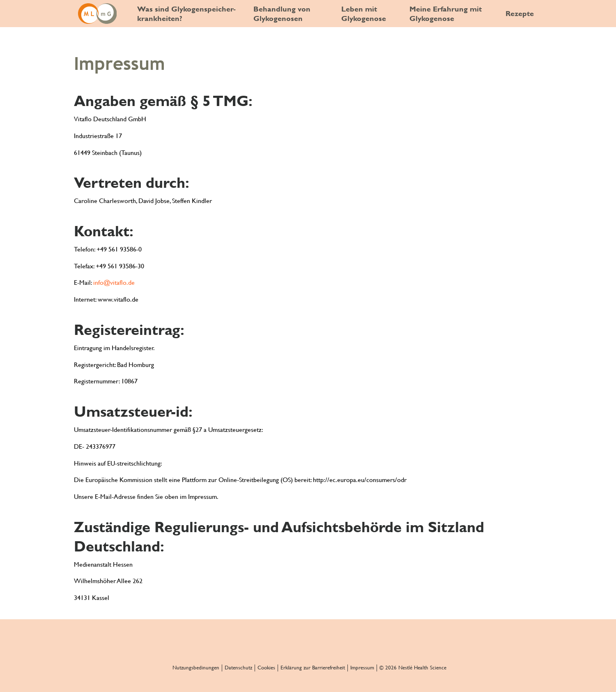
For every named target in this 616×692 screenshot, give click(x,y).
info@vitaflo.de (114, 283)
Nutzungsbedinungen (196, 668)
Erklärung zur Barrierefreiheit (313, 668)
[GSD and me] (97, 14)
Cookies (266, 668)
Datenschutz (238, 668)
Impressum (362, 668)
